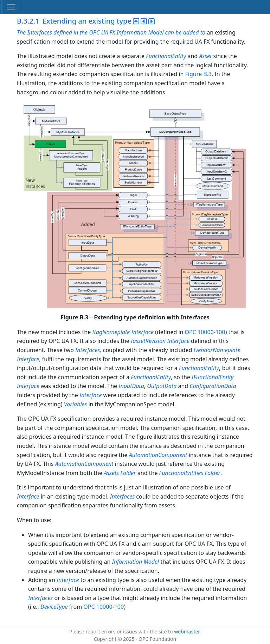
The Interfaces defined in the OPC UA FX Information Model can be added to (112, 32)
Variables (75, 404)
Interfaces (122, 496)
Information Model (136, 562)
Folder (128, 473)
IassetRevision (148, 341)
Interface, (30, 359)
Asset (205, 56)
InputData (131, 386)
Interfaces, (88, 350)
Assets (111, 473)
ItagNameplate (111, 332)
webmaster (187, 632)
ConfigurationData (213, 386)
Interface (143, 332)
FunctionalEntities (181, 473)
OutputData (162, 386)
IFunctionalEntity (213, 377)
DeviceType (54, 607)
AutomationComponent (158, 455)
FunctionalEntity (166, 56)
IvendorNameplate (217, 350)
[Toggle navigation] (11, 7)
